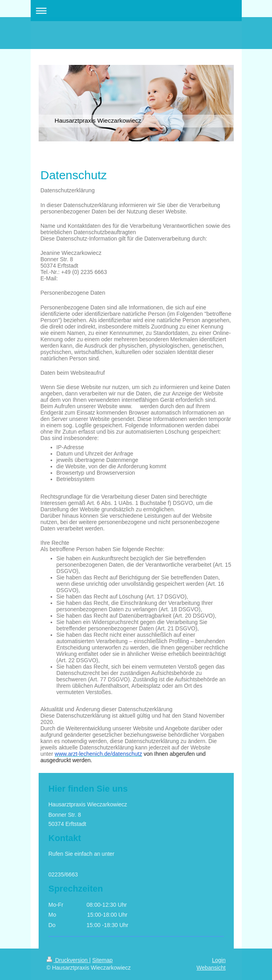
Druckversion (68, 960)
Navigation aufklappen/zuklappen (136, 11)
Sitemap (103, 960)
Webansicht (211, 968)
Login (219, 960)
